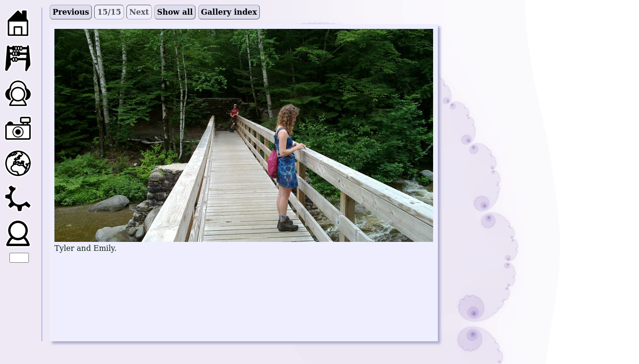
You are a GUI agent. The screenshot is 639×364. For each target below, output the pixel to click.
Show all (175, 12)
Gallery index (229, 12)
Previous (71, 12)
